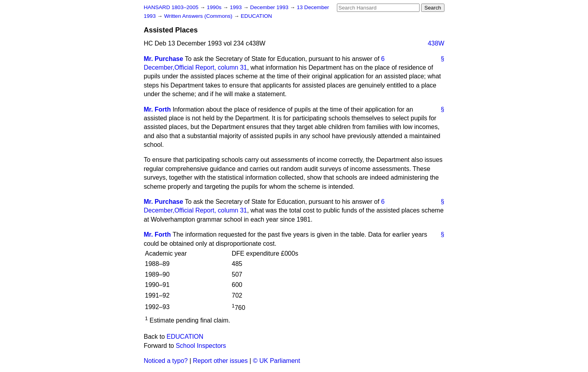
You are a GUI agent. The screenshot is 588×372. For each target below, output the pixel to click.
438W (436, 43)
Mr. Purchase (164, 59)
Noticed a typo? (166, 361)
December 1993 (270, 7)
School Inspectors (201, 346)
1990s (215, 7)
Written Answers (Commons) (199, 16)
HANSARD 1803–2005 (171, 7)
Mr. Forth (157, 109)
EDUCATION (256, 16)
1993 (236, 7)
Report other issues (220, 361)
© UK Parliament (277, 361)
